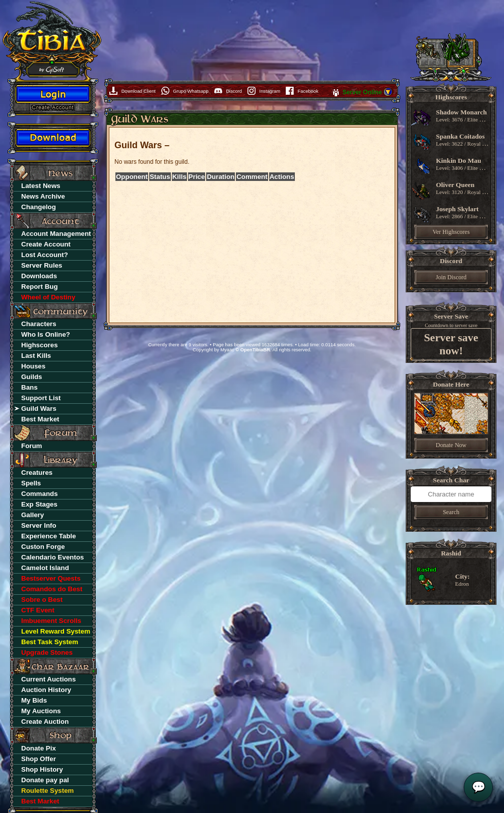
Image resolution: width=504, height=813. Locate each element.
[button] (388, 95)
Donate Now (451, 445)
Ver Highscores (451, 232)
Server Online (363, 92)
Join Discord (451, 277)
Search (451, 512)
